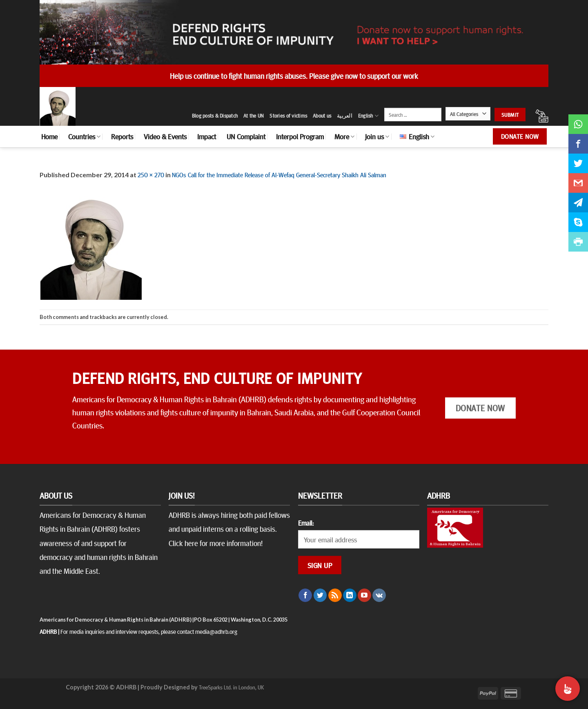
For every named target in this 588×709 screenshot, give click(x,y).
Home (49, 136)
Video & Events (165, 136)
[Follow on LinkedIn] (350, 595)
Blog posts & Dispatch (215, 116)
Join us (377, 136)
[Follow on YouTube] (364, 595)
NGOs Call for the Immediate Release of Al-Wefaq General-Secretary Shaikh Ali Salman (279, 174)
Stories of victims (288, 116)
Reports (122, 136)
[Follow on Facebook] (305, 595)
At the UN (254, 116)
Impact (207, 136)
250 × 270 (151, 174)
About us (322, 116)
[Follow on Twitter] (320, 595)
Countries (84, 136)
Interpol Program (300, 136)
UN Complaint (246, 136)
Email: (306, 523)
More (344, 136)
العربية (345, 116)
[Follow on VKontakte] (379, 595)
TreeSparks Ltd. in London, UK (231, 687)
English (368, 116)
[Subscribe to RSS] (335, 595)
